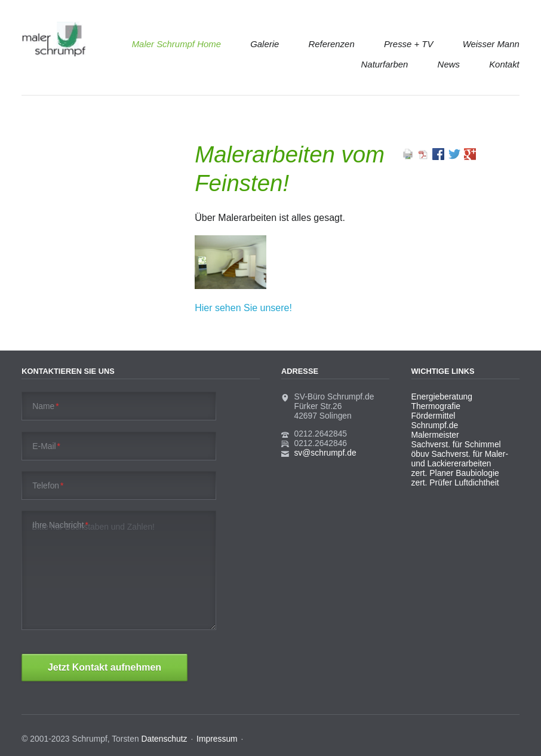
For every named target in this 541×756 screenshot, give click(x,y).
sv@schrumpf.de (325, 453)
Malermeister (435, 435)
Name (45, 406)
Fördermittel (434, 416)
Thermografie (436, 406)
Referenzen (332, 44)
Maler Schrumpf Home (176, 44)
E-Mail (46, 446)
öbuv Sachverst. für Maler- (460, 454)
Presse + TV (409, 44)
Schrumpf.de (435, 425)
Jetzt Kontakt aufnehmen (104, 667)
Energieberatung (442, 397)
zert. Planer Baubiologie (455, 473)
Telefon (48, 485)
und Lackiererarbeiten (451, 463)
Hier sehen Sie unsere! (243, 308)
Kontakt (504, 64)
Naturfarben (385, 64)
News (449, 64)
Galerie (265, 44)
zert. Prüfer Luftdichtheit (455, 483)
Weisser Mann (491, 44)
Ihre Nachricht (60, 525)
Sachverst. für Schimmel (456, 444)
